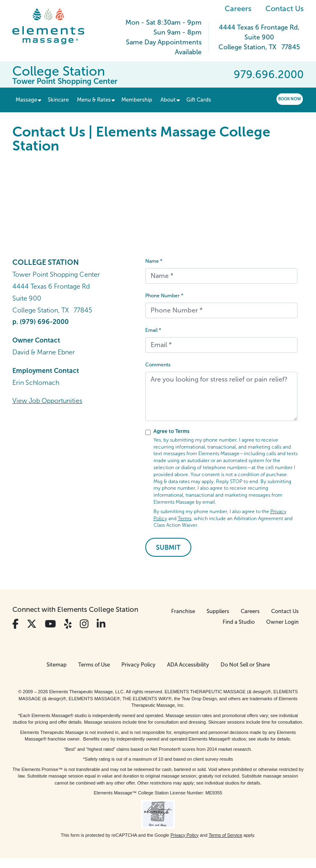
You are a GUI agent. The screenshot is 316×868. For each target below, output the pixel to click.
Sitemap (57, 665)
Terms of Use (94, 665)
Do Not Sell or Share (245, 665)
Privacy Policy (138, 665)
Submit (168, 547)
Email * (153, 330)
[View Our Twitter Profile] (32, 624)
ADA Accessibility (188, 665)
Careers (238, 9)
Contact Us (285, 9)
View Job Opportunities (47, 401)
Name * (154, 261)
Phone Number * (164, 296)
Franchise (183, 611)
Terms (185, 518)
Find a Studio (239, 622)
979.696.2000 (269, 74)
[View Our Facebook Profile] (15, 624)
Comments (158, 365)
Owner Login (282, 622)
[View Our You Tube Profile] (50, 624)
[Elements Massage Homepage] (55, 26)
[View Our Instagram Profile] (84, 624)
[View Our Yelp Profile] (68, 624)
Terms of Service (225, 835)
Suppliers (218, 611)
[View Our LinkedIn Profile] (101, 624)
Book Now (290, 99)
